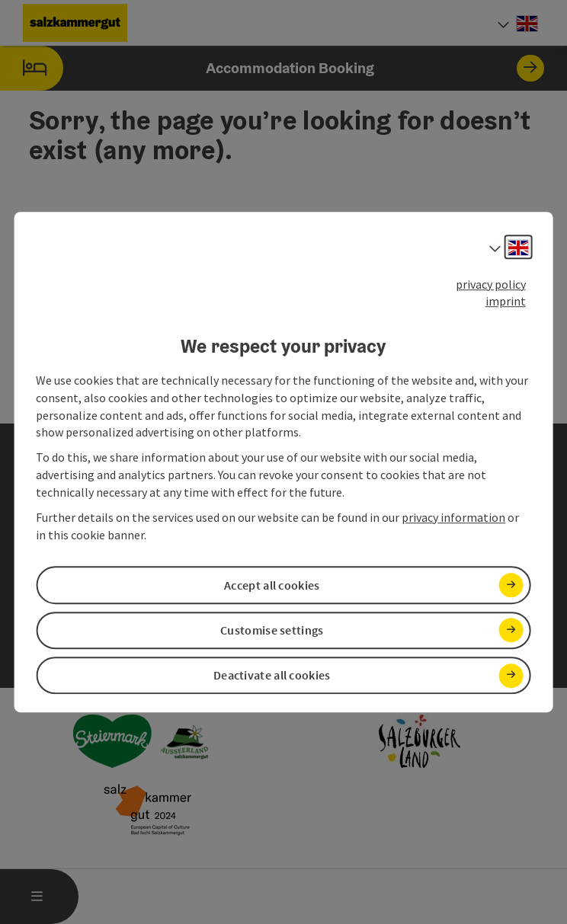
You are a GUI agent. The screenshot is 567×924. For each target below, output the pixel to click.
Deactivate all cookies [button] (272, 675)
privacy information (453, 517)
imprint (506, 302)
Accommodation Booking (272, 68)
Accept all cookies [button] (272, 585)
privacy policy (491, 284)
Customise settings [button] (272, 630)
